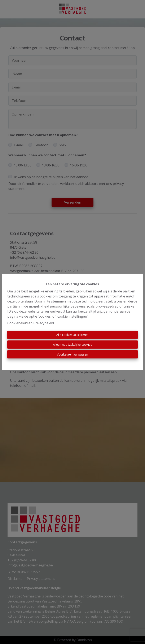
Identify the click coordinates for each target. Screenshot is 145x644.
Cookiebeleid (17, 323)
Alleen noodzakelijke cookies (72, 345)
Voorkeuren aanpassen (72, 354)
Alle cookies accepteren (72, 335)
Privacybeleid (44, 323)
